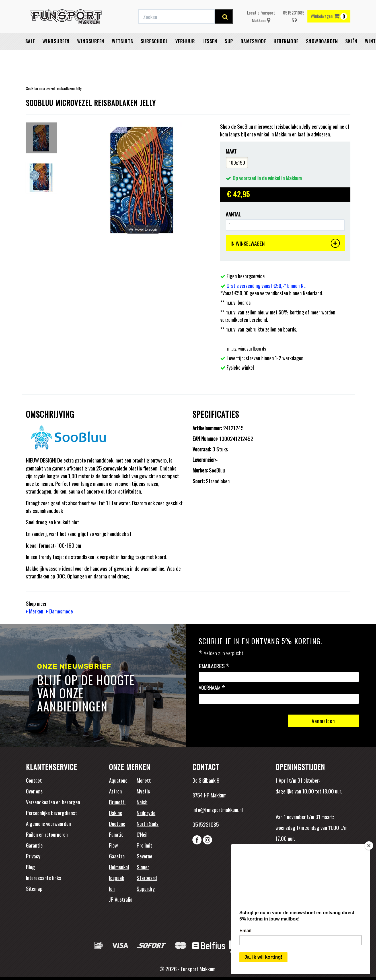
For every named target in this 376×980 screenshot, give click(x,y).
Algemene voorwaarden (48, 823)
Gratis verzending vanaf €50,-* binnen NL (266, 286)
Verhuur (185, 56)
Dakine (116, 813)
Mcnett (144, 780)
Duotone (117, 823)
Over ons (34, 791)
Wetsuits (123, 56)
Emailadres (214, 666)
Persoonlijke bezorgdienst (52, 813)
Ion (112, 888)
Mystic (143, 791)
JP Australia (121, 899)
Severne (144, 856)
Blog (30, 867)
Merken (35, 611)
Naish (142, 802)
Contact (34, 780)
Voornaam (212, 688)
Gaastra (117, 856)
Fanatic (116, 834)
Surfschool (154, 56)
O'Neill (143, 834)
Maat (231, 151)
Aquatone (118, 780)
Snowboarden (322, 56)
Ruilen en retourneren (47, 834)
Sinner (143, 867)
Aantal (233, 214)
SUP (229, 56)
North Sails (148, 823)
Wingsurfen (91, 56)
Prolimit (144, 845)
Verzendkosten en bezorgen (53, 802)
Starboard (147, 877)
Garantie (34, 845)
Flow (113, 845)
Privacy (33, 856)
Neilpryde (146, 813)
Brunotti (117, 802)
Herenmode (286, 56)
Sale (30, 56)
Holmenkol (119, 867)
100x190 (237, 162)
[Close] (369, 843)
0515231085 (294, 30)
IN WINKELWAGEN (285, 243)
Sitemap (34, 888)
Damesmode (253, 56)
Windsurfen (56, 56)
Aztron (115, 791)
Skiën (351, 56)
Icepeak (117, 877)
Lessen (210, 56)
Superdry (146, 888)
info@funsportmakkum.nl (218, 809)
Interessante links (44, 877)
